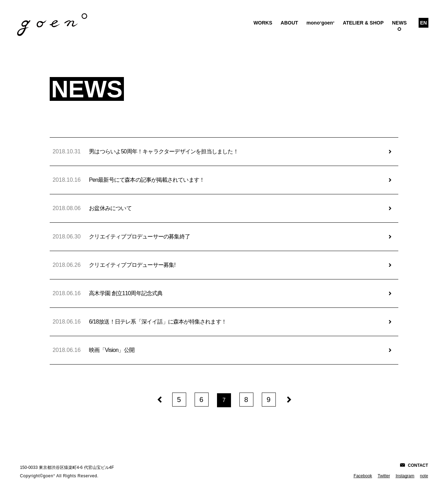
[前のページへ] (159, 399)
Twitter (384, 476)
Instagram (405, 476)
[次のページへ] (289, 399)
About (289, 23)
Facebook (363, 476)
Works (263, 23)
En (423, 23)
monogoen (321, 23)
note (424, 476)
